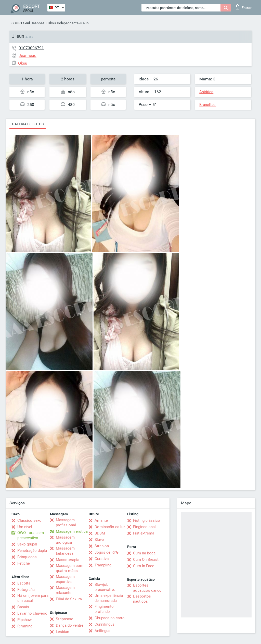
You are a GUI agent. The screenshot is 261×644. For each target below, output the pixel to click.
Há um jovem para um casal (33, 598)
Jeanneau (39, 23)
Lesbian (62, 632)
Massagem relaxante (65, 590)
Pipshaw (24, 620)
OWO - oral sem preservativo (31, 535)
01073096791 (31, 48)
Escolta (24, 583)
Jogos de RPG (107, 552)
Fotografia (26, 590)
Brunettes (207, 105)
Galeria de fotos (28, 124)
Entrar (244, 7)
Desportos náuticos (142, 599)
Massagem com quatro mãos (70, 568)
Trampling (103, 565)
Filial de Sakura (69, 599)
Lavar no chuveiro (32, 613)
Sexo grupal (27, 544)
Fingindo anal (144, 527)
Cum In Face (144, 566)
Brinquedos (27, 557)
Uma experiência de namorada (109, 598)
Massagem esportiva (65, 579)
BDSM (100, 533)
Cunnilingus (105, 624)
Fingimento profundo (104, 609)
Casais (23, 607)
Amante (101, 520)
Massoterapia (68, 560)
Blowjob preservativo (105, 587)
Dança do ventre (70, 625)
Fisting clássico (147, 520)
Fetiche (24, 563)
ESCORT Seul (20, 23)
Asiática (206, 92)
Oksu (52, 23)
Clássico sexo (29, 520)
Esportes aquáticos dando (147, 588)
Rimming (25, 626)
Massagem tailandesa (65, 551)
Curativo (102, 559)
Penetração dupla (32, 551)
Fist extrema (144, 533)
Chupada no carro (110, 618)
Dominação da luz (110, 527)
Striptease (64, 619)
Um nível (25, 527)
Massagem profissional (66, 523)
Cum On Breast (146, 560)
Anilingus (102, 631)
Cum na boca (144, 553)
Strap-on (102, 546)
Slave (99, 540)
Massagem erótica (72, 531)
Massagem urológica (65, 540)
